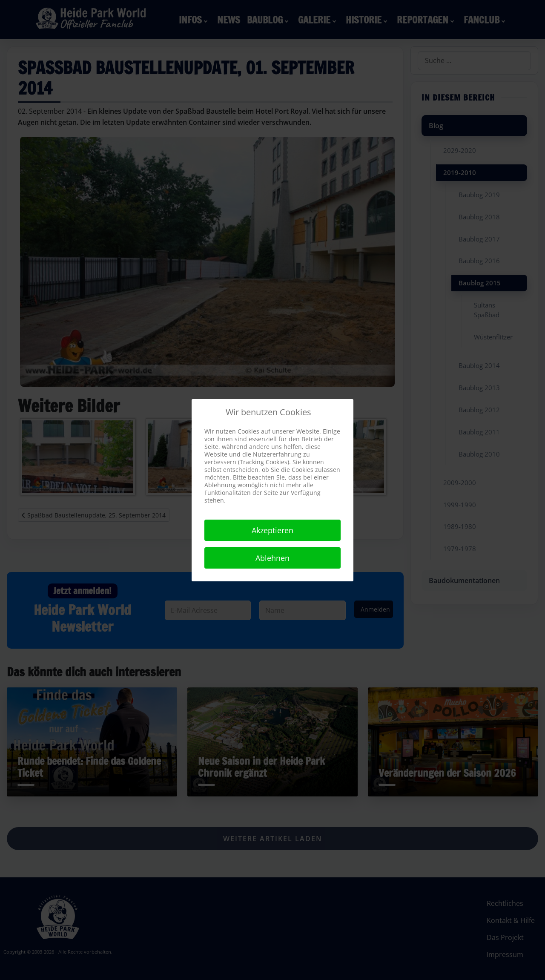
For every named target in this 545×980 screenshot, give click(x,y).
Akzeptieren (272, 530)
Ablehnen (272, 558)
